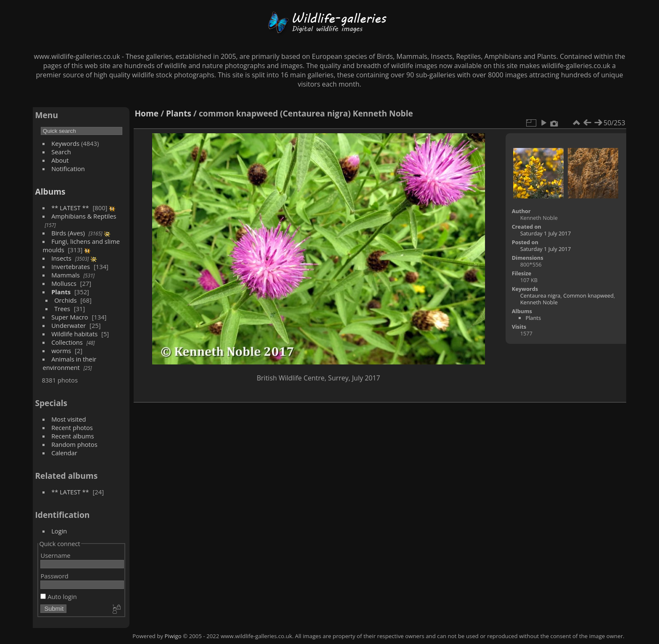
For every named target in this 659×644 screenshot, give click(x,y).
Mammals (66, 275)
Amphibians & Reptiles (84, 216)
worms (61, 351)
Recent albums (72, 436)
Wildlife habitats (74, 334)
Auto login (58, 596)
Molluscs (64, 283)
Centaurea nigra (540, 296)
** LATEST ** (70, 208)
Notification (68, 169)
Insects (61, 258)
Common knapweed (588, 296)
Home (146, 113)
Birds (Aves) (68, 233)
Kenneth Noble (539, 302)
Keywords (65, 143)
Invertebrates (71, 267)
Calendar (64, 453)
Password (54, 576)
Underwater (69, 325)
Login (59, 531)
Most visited (69, 419)
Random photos (74, 444)
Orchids (65, 300)
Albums (50, 191)
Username (55, 555)
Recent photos (72, 428)
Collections (67, 342)
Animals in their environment (69, 363)
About (60, 160)
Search (61, 152)
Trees (62, 309)
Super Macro (70, 317)
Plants (61, 292)
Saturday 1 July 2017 (546, 233)
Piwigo (173, 636)
